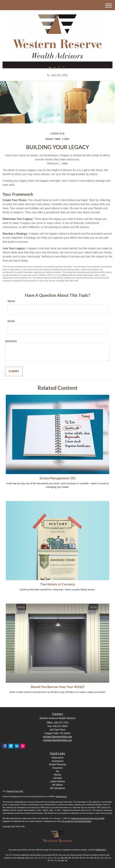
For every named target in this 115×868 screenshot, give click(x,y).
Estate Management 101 (58, 478)
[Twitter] (50, 68)
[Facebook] (59, 68)
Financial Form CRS (15, 791)
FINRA (98, 850)
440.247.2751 (58, 75)
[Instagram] (64, 68)
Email (11, 321)
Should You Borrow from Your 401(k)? (58, 687)
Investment (57, 761)
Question (11, 341)
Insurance (57, 768)
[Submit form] (14, 371)
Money (57, 775)
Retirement (57, 758)
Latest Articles (57, 781)
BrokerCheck (61, 796)
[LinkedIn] (55, 68)
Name (11, 301)
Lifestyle (57, 778)
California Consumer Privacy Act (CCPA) (88, 818)
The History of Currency (57, 584)
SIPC (104, 850)
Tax (57, 771)
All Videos (57, 785)
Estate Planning (57, 764)
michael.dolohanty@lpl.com (57, 737)
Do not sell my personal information (76, 821)
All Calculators (57, 788)
